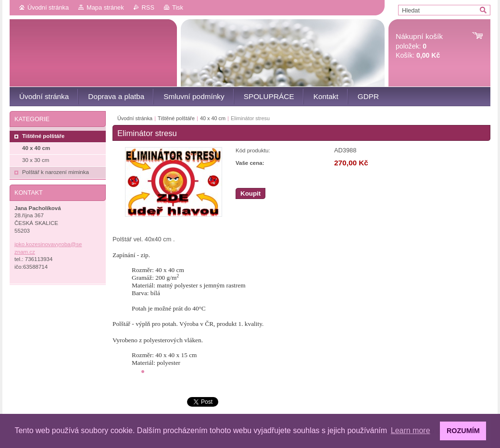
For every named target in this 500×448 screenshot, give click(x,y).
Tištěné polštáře (176, 118)
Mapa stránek (105, 7)
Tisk (178, 7)
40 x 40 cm (213, 118)
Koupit (250, 193)
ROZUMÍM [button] (463, 431)
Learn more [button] (411, 430)
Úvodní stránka (48, 7)
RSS (148, 7)
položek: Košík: (419, 46)
